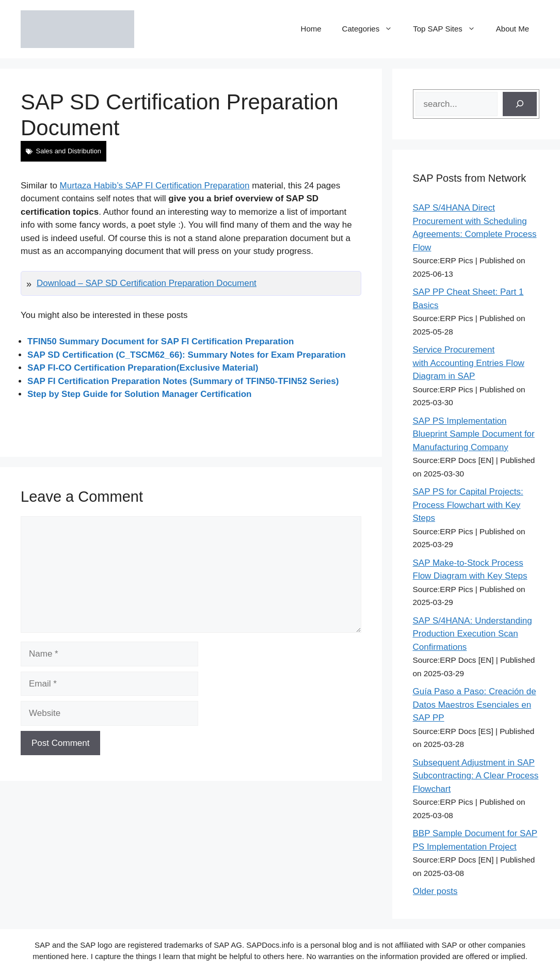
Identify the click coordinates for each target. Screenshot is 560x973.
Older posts (435, 891)
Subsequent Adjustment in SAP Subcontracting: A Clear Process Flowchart (476, 776)
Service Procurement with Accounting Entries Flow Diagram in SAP (469, 363)
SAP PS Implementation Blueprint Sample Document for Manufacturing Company (474, 434)
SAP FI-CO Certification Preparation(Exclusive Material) (143, 368)
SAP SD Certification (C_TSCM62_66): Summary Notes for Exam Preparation (187, 355)
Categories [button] (373, 29)
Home (311, 29)
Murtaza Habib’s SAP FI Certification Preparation (155, 186)
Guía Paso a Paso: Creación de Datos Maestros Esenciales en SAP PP (475, 705)
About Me (513, 29)
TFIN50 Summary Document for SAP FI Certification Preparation (161, 341)
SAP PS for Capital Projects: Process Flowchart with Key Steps (468, 505)
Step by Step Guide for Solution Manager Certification (139, 394)
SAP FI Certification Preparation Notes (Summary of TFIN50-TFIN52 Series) (183, 381)
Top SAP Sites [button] (449, 29)
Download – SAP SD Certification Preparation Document (147, 283)
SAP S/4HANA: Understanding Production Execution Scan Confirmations (473, 634)
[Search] (520, 104)
